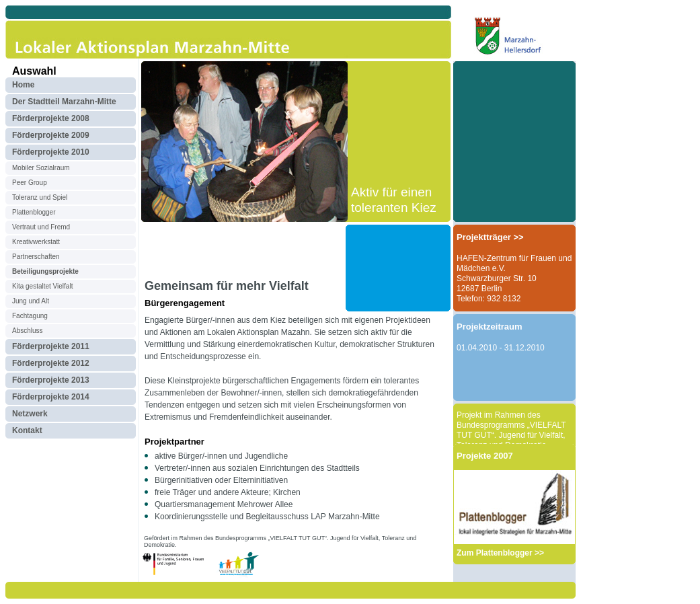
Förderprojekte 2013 (51, 380)
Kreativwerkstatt (36, 242)
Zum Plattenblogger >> (500, 553)
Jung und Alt (31, 301)
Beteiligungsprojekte (45, 271)
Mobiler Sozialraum (41, 168)
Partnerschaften (36, 257)
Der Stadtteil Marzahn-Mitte (64, 102)
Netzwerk (30, 414)
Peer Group (30, 183)
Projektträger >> (490, 237)
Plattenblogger (34, 212)
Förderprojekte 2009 (51, 135)
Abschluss (28, 331)
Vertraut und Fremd (41, 227)
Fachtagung (30, 316)
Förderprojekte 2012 (51, 363)
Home (23, 85)
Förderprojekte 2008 (51, 118)
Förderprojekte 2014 (51, 397)
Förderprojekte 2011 (51, 346)
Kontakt (27, 430)
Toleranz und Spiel (40, 197)
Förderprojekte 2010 (51, 152)
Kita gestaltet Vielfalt (42, 286)
